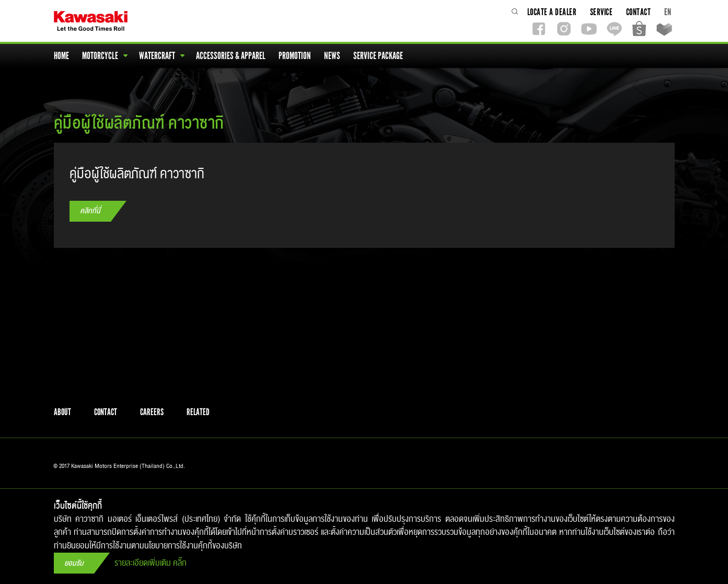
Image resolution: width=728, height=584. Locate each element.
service (602, 12)
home (62, 56)
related (198, 412)
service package (379, 56)
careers (152, 412)
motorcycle (105, 56)
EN (668, 12)
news (333, 56)
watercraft (162, 56)
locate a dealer (553, 12)
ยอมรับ (74, 563)
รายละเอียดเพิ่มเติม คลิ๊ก (151, 563)
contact (639, 12)
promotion (296, 56)
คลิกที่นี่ (90, 211)
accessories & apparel (232, 56)
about (62, 412)
